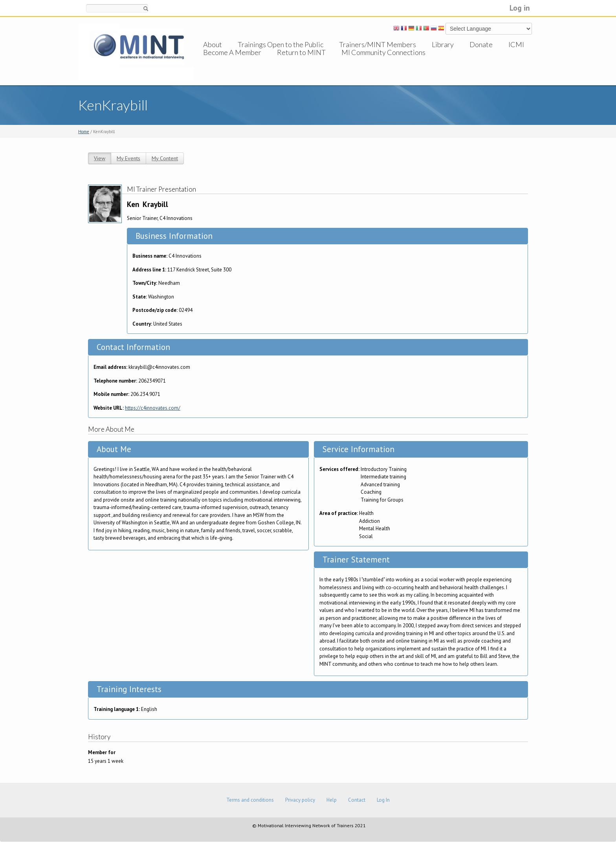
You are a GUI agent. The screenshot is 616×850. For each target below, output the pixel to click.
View (100, 158)
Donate (481, 44)
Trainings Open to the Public (280, 44)
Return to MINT (301, 60)
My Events (128, 158)
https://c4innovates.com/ (153, 408)
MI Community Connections (383, 60)
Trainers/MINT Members (378, 44)
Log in (520, 8)
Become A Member (232, 60)
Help (332, 800)
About (213, 44)
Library (443, 44)
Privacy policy (300, 800)
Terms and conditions (250, 800)
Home (84, 132)
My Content (165, 158)
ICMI (516, 44)
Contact (357, 800)
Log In (383, 800)
